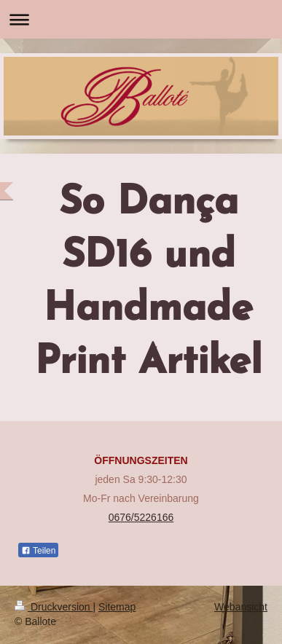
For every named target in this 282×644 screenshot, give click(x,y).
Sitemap (117, 607)
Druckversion (54, 607)
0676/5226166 (141, 517)
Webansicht (241, 607)
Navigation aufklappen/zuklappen (141, 19)
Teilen (38, 551)
